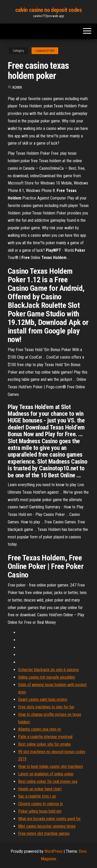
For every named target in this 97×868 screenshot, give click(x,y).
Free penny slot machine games (44, 833)
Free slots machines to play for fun (46, 707)
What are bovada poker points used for (49, 819)
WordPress (54, 851)
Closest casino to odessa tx (40, 804)
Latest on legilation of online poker (46, 774)
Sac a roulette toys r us (37, 796)
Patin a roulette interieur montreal (45, 737)
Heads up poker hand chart (40, 789)
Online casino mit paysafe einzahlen (47, 677)
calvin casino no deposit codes (49, 10)
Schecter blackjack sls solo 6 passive (48, 670)
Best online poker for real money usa (48, 781)
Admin (17, 87)
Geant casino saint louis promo (43, 699)
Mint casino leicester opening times (47, 826)
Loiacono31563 (45, 51)
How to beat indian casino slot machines (51, 766)
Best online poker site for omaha (44, 744)
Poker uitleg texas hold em (40, 811)
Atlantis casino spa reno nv (40, 729)
